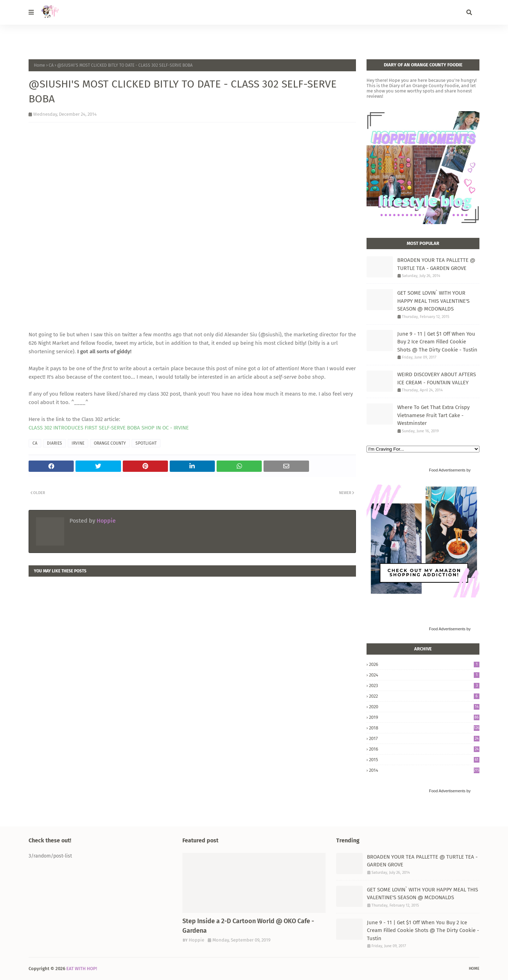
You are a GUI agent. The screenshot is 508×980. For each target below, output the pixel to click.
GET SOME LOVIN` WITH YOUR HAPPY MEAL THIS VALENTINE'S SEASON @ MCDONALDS (433, 301)
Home (40, 65)
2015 (424, 760)
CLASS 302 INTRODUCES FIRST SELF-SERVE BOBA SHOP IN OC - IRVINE (109, 428)
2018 (424, 728)
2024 (424, 675)
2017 (424, 738)
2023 (424, 686)
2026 (424, 664)
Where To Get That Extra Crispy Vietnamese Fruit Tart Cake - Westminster (433, 415)
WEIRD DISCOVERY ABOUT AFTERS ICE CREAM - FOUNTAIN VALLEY (437, 378)
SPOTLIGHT (146, 443)
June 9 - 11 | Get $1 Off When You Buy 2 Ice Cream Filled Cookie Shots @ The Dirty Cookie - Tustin (437, 342)
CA (51, 65)
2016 (424, 749)
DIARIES (55, 443)
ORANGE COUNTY (110, 443)
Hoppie (105, 521)
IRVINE (78, 443)
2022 (424, 696)
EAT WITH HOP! (82, 969)
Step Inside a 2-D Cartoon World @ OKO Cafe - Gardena (248, 926)
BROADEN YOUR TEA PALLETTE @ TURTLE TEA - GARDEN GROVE (436, 264)
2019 (424, 717)
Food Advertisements (447, 470)
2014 (424, 770)
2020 (424, 707)
